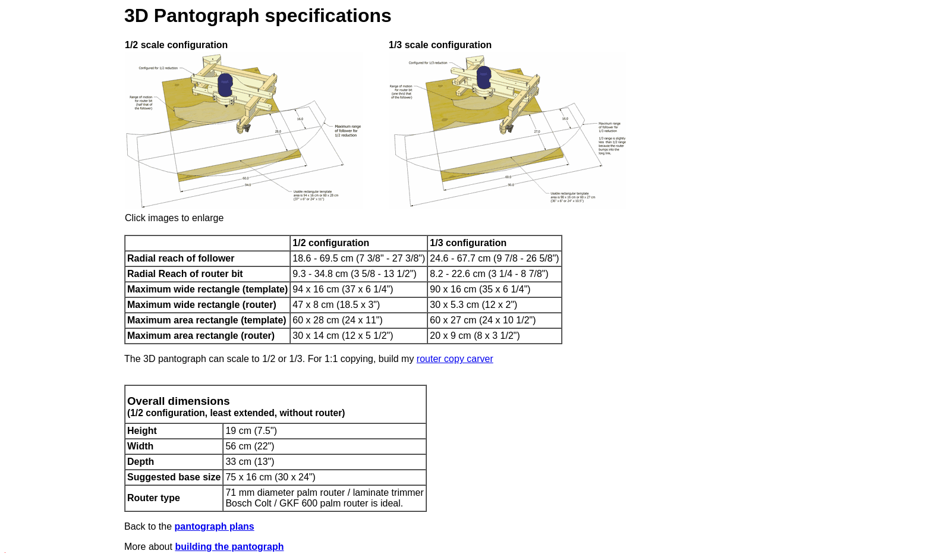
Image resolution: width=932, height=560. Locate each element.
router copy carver (455, 359)
